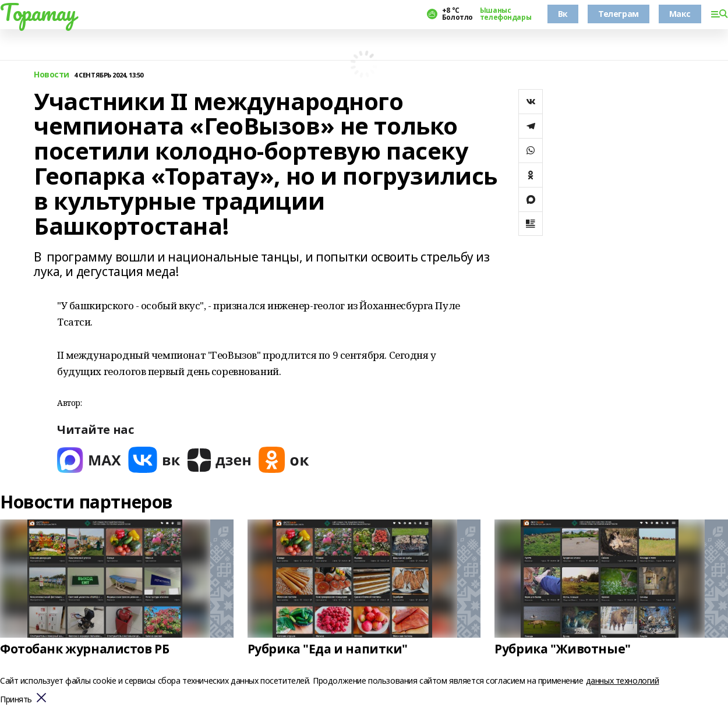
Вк (563, 14)
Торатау (38, 12)
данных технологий (623, 681)
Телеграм (619, 14)
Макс (680, 14)
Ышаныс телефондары (506, 14)
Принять (16, 700)
